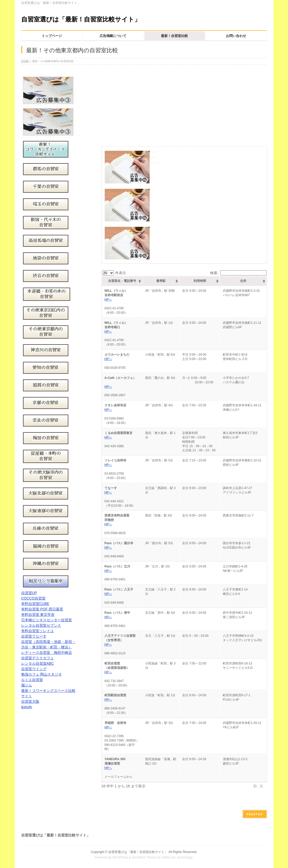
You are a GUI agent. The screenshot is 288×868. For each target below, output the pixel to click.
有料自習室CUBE (35, 604)
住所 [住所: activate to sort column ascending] (243, 281)
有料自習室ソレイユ (38, 631)
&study (27, 707)
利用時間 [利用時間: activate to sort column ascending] (200, 281)
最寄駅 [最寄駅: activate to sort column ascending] (161, 281)
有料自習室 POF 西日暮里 (42, 609)
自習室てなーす (34, 636)
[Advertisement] (184, 107)
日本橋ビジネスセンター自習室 (47, 620)
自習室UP (29, 593)
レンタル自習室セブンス (41, 625)
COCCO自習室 (33, 598)
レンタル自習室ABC (38, 663)
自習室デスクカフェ (38, 658)
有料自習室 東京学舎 (38, 615)
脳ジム (27, 685)
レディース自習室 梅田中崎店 (47, 653)
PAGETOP (255, 814)
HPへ (108, 300)
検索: (238, 273)
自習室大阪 (30, 701)
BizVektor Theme (144, 857)
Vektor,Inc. (169, 857)
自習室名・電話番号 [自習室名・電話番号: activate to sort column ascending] (122, 281)
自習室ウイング (34, 669)
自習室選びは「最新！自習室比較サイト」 (81, 19)
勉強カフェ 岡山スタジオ (42, 674)
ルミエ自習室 (32, 680)
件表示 (114, 273)
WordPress (120, 857)
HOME (25, 61)
